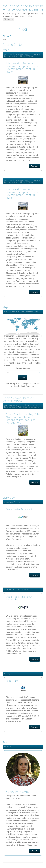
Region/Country (23, 368)
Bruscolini (8, 747)
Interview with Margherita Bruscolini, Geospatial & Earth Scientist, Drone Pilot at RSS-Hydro (22, 55)
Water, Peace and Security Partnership (18, 589)
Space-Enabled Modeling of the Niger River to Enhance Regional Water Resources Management (22, 406)
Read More (35, 166)
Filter (22, 378)
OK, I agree (9, 19)
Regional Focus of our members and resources (21, 312)
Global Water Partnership (13, 502)
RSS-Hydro (8, 674)
